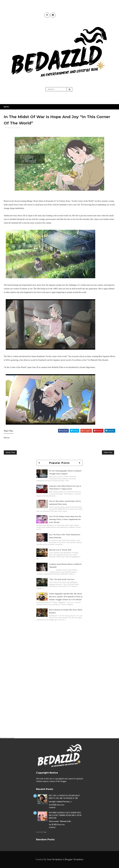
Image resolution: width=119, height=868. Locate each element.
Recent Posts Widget (41, 832)
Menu (6, 107)
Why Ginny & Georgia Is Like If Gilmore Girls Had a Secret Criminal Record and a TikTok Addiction (65, 815)
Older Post (108, 452)
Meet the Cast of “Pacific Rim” (60, 550)
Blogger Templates (74, 859)
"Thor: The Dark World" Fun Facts (62, 579)
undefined (52, 807)
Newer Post (10, 452)
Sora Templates (55, 859)
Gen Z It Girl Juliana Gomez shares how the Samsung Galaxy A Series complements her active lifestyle (65, 519)
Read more (61, 805)
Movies (18, 128)
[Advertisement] (59, 641)
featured (11, 128)
